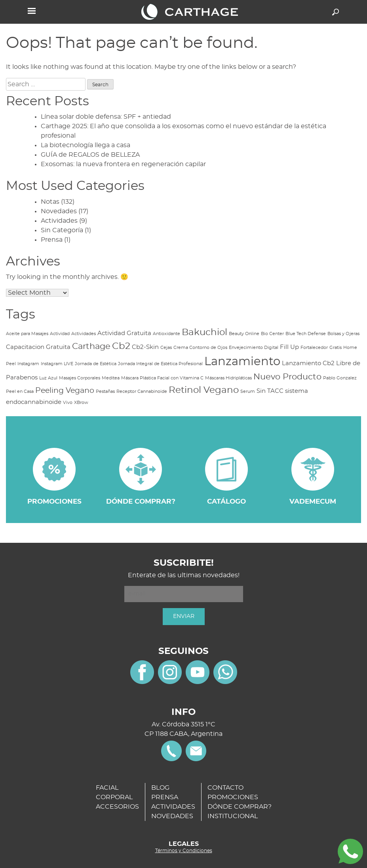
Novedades (59, 211)
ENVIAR (184, 616)
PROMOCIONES (233, 797)
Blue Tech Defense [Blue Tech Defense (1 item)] (306, 334)
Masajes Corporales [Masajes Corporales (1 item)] (80, 378)
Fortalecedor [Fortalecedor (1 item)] (314, 348)
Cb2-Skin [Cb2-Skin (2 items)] (145, 347)
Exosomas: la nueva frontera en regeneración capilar (123, 164)
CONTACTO (225, 788)
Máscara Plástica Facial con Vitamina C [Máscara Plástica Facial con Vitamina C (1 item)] (162, 378)
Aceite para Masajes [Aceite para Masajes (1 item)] (27, 334)
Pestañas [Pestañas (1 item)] (105, 391)
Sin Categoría (62, 230)
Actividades (59, 221)
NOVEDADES (172, 816)
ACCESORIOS (117, 807)
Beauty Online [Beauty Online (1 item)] (244, 334)
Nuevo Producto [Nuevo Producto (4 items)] (287, 377)
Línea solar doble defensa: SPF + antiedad (106, 117)
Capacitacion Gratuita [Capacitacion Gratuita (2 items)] (38, 347)
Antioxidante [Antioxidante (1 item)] (166, 334)
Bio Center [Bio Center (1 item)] (272, 334)
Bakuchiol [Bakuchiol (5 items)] (204, 332)
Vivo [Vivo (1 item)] (68, 403)
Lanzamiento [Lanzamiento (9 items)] (242, 362)
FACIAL (107, 788)
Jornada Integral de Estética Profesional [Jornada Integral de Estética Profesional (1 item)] (160, 364)
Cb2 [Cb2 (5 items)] (121, 346)
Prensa (52, 240)
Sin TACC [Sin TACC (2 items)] (270, 391)
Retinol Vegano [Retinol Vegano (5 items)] (204, 390)
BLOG (160, 788)
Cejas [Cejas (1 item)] (166, 348)
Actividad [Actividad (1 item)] (60, 334)
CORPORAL (114, 797)
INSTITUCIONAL (233, 816)
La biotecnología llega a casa (86, 145)
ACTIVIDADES (173, 807)
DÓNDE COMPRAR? (240, 807)
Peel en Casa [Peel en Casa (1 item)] (20, 391)
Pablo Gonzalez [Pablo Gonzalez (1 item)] (340, 378)
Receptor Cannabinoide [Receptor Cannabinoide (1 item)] (142, 391)
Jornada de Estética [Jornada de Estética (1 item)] (96, 364)
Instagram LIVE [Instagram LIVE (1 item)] (57, 364)
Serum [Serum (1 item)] (248, 391)
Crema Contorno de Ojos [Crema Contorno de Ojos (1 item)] (200, 348)
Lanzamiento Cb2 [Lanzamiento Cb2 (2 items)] (308, 363)
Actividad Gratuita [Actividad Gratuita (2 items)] (124, 333)
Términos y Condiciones (184, 851)
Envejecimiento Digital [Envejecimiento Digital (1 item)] (254, 348)
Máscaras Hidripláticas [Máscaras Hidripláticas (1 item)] (228, 378)
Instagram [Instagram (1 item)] (28, 364)
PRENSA (165, 797)
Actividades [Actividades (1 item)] (84, 334)
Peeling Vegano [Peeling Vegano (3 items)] (65, 391)
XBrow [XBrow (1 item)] (81, 403)
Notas (50, 202)
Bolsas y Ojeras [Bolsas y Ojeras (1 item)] (343, 334)
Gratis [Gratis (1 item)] (336, 348)
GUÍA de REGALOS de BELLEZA (90, 155)
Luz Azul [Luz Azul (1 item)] (48, 378)
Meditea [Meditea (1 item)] (111, 378)
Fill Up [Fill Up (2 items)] (289, 347)
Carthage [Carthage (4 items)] (91, 346)
